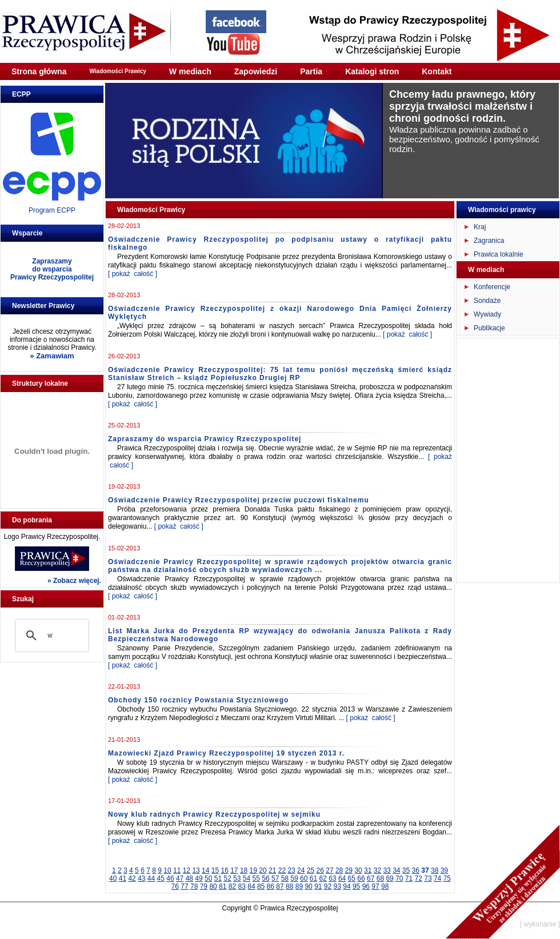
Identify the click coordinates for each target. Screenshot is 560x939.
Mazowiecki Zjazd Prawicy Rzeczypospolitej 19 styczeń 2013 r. (226, 753)
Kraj (480, 227)
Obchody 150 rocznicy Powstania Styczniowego (198, 700)
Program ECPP (52, 210)
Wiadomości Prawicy (117, 71)
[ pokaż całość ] (133, 274)
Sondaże (487, 301)
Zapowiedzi (256, 71)
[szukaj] (50, 636)
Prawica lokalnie (499, 254)
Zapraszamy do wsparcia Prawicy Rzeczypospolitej (205, 439)
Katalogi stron (372, 71)
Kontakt (437, 71)
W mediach (190, 71)
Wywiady (487, 314)
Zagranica (489, 241)
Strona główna (39, 71)
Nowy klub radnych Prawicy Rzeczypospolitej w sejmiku (214, 814)
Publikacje (489, 328)
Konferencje (492, 287)
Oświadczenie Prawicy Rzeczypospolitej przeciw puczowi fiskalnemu (239, 500)
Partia (311, 71)
